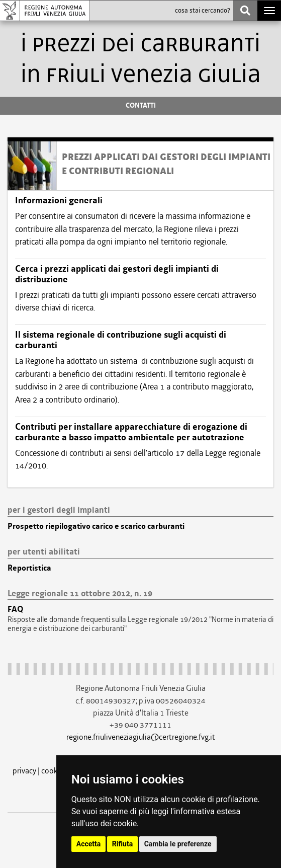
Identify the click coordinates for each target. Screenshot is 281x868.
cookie (52, 771)
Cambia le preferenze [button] (178, 844)
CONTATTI (141, 106)
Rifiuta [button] (122, 844)
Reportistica (29, 568)
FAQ (15, 609)
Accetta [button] (89, 844)
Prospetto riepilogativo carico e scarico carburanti (96, 526)
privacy (24, 771)
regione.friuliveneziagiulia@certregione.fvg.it (141, 737)
